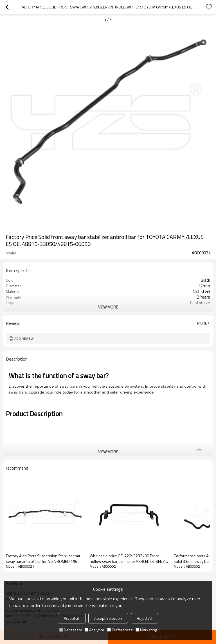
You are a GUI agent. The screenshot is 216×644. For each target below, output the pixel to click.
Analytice (94, 630)
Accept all (72, 618)
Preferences (120, 630)
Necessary (71, 630)
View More (108, 307)
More (202, 323)
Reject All (144, 618)
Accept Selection (108, 618)
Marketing (146, 630)
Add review (24, 338)
